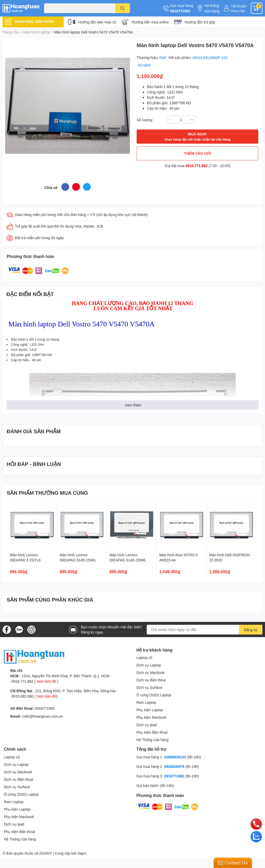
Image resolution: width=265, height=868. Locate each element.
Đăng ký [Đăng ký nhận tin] (251, 630)
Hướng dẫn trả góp (200, 22)
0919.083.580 (22, 696)
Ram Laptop (146, 702)
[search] (123, 8)
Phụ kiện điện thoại (152, 732)
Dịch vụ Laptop (149, 665)
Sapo (82, 853)
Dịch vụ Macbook (150, 672)
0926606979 (174, 766)
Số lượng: (145, 120)
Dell (163, 58)
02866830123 (175, 757)
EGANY (46, 853)
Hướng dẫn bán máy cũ (97, 22)
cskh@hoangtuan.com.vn (43, 716)
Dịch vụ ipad (147, 725)
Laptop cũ (144, 658)
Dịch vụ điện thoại (151, 680)
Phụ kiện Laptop (150, 710)
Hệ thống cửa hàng (212, 8)
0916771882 (180, 11)
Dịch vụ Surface (149, 687)
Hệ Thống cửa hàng (152, 740)
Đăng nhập (238, 11)
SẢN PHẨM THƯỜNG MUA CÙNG (47, 493)
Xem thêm (133, 405)
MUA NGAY (197, 137)
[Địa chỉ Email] (205, 630)
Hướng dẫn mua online (150, 22)
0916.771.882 (197, 166)
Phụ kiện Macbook (151, 717)
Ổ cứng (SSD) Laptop (154, 695)
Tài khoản (239, 6)
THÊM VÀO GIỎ (197, 153)
